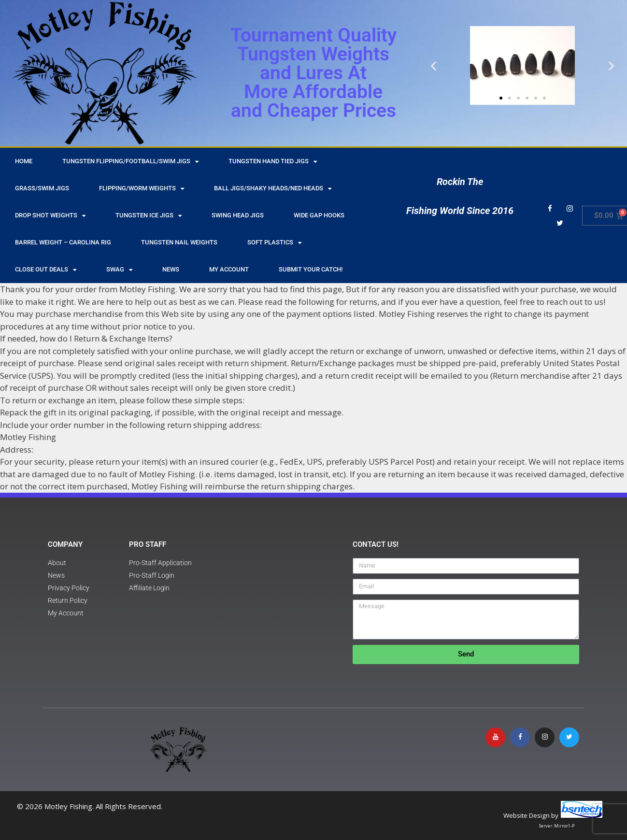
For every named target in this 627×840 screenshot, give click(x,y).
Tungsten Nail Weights (179, 242)
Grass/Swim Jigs (42, 188)
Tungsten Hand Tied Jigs (273, 162)
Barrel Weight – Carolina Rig (63, 242)
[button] (434, 65)
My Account (229, 269)
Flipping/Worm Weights (142, 189)
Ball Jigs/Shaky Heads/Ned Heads (273, 189)
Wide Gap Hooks (319, 215)
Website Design (527, 815)
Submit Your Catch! (311, 269)
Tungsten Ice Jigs (149, 216)
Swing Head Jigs (238, 215)
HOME (24, 161)
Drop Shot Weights (50, 216)
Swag (119, 270)
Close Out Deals (46, 270)
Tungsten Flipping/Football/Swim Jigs (130, 162)
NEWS (171, 269)
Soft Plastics (274, 243)
